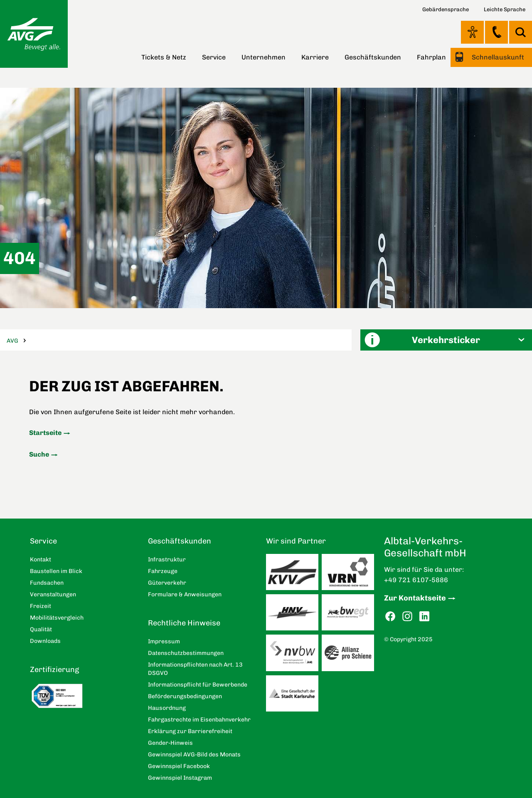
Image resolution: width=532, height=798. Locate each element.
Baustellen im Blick (56, 571)
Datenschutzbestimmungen (186, 653)
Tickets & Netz (164, 57)
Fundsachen (47, 583)
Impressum (164, 641)
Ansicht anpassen (472, 32)
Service (214, 57)
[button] (446, 340)
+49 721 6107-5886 (416, 580)
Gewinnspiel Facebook (179, 766)
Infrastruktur (167, 560)
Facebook (390, 616)
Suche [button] (521, 32)
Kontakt (496, 32)
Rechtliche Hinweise (184, 623)
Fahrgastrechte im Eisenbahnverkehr (199, 720)
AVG (12, 341)
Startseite (45, 433)
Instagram (407, 616)
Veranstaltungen (53, 594)
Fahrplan (431, 57)
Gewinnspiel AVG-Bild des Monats (194, 755)
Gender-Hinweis (170, 743)
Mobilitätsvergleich (57, 618)
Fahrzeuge (163, 571)
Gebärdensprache (446, 9)
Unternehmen (264, 57)
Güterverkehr (167, 583)
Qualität (41, 629)
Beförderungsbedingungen (185, 696)
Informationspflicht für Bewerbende (198, 685)
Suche (39, 454)
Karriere (315, 57)
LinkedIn (424, 616)
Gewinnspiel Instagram (180, 778)
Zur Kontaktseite (415, 598)
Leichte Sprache (505, 9)
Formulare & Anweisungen (185, 594)
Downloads (45, 641)
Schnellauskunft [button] (497, 57)
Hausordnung (167, 708)
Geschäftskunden (373, 57)
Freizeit (41, 606)
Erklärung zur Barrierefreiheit (190, 731)
